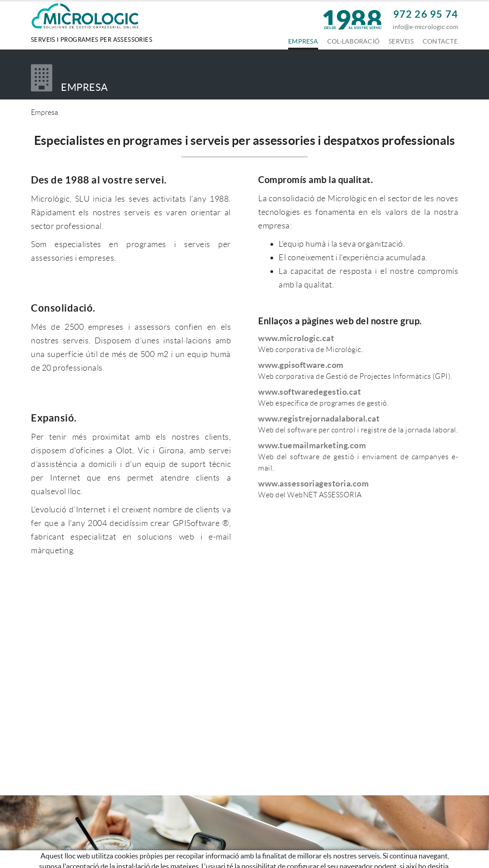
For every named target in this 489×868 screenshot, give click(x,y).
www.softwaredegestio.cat (309, 392)
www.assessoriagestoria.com (313, 484)
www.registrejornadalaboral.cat (319, 419)
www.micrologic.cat (296, 338)
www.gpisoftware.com (301, 365)
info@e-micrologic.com (425, 27)
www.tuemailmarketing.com (312, 445)
